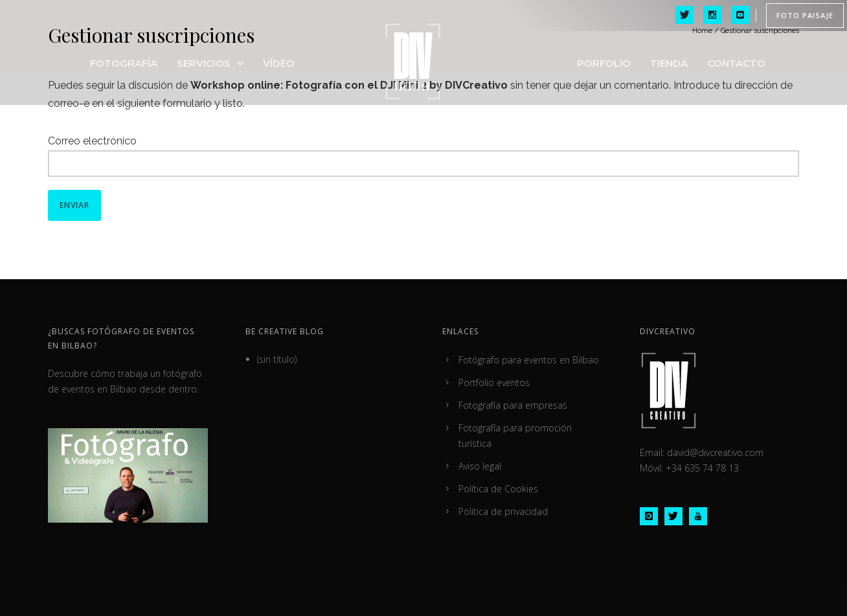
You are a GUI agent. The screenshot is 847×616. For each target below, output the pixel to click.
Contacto (736, 63)
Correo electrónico (92, 141)
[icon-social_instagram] (712, 16)
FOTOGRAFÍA (124, 63)
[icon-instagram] (652, 516)
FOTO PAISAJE (805, 15)
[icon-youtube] (698, 516)
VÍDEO (279, 63)
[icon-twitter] (684, 16)
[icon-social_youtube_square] (740, 16)
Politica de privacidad (503, 511)
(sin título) (277, 359)
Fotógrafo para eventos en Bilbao (529, 360)
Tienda (669, 63)
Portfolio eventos (494, 382)
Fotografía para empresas (513, 405)
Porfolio (604, 63)
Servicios (204, 63)
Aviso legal (480, 466)
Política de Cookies (498, 489)
